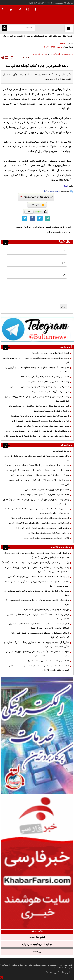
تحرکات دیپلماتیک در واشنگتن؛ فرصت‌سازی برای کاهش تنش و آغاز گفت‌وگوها (40, 635)
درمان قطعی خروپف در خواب (37, 944)
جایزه (57, 191)
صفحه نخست (68, 54)
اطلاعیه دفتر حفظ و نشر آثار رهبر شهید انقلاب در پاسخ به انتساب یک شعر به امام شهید (38, 38)
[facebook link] (32, 218)
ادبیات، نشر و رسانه (39, 54)
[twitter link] (25, 218)
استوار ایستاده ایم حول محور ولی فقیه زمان (50, 353)
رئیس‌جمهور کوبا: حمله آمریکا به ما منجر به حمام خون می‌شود (42, 426)
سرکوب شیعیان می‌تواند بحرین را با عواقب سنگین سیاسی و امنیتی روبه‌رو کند (36, 465)
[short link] (38, 197)
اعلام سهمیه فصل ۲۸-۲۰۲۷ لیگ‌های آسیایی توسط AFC (45, 377)
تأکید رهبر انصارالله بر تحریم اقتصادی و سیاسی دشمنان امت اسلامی (40, 387)
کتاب (45, 191)
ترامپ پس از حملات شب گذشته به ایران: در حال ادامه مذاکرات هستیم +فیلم (38, 617)
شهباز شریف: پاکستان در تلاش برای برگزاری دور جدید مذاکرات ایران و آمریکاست (39, 482)
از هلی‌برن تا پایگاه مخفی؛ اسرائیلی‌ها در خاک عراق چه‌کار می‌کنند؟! (40, 416)
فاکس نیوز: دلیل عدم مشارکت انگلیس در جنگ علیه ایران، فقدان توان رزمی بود (36, 458)
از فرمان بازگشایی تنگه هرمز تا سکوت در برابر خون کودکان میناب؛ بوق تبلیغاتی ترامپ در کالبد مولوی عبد (39, 626)
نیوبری (51, 191)
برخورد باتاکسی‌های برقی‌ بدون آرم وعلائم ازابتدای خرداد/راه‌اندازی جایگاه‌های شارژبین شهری (36, 502)
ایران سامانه (53, 972)
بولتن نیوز (55, 90)
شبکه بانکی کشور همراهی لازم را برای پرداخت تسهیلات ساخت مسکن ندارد (37, 436)
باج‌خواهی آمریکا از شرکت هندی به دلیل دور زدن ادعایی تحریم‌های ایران (38, 431)
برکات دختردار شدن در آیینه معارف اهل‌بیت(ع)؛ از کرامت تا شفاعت (35, 562)
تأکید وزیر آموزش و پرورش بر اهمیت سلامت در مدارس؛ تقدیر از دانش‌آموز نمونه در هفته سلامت (37, 668)
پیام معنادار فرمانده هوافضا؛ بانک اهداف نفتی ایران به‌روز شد (38, 577)
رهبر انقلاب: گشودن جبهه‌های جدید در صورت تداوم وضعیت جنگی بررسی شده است (37, 370)
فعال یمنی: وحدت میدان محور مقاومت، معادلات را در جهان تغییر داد (39, 406)
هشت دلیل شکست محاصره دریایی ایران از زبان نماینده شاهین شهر (37, 602)
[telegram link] (40, 218)
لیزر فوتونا (37, 952)
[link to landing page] (56, 15)
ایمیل (64, 263)
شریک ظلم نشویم (61, 451)
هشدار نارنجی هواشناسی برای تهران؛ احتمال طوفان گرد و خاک (42, 528)
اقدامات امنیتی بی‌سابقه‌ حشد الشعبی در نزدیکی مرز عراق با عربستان (39, 518)
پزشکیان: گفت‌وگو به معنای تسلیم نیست (51, 411)
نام (65, 251)
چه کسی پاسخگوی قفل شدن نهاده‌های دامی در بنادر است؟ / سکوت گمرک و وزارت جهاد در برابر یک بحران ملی (36, 511)
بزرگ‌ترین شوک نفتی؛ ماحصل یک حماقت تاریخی (48, 533)
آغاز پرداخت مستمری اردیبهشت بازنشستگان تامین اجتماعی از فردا (40, 421)
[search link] (4, 28)
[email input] (37, 269)
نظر (65, 275)
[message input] (37, 290)
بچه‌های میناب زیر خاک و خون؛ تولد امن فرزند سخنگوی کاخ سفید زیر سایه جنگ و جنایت (37, 584)
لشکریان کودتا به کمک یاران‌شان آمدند (49, 661)
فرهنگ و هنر (55, 54)
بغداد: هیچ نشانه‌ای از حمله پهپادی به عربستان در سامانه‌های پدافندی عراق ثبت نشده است (37, 399)
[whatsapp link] (47, 218)
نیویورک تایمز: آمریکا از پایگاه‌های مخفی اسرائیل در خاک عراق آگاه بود (38, 523)
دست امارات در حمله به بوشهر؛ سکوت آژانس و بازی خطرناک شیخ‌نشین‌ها (37, 470)
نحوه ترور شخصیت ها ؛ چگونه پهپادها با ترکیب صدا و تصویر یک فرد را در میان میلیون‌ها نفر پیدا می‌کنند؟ (37, 654)
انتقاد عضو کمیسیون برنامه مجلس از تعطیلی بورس (47, 490)
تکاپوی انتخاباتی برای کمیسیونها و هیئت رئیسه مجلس (46, 538)
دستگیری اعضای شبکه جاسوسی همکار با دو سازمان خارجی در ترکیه (40, 475)
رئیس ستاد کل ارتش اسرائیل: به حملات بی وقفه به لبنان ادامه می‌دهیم (36, 593)
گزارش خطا (38, 205)
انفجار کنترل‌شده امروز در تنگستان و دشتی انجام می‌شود (44, 495)
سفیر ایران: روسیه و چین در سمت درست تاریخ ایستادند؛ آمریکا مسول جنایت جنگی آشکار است (35, 645)
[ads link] (37, 329)
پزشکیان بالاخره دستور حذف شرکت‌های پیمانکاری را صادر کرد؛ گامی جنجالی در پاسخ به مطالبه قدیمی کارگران (36, 555)
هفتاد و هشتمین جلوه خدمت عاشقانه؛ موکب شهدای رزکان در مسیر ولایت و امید (36, 360)
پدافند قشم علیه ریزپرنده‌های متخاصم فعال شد (48, 382)
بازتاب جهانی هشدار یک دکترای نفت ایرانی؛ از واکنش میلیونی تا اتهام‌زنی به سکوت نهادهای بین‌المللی (37, 570)
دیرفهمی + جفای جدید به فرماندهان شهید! (47, 610)
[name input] (37, 257)
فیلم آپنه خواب (37, 937)
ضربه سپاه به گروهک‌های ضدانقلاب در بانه (50, 392)
